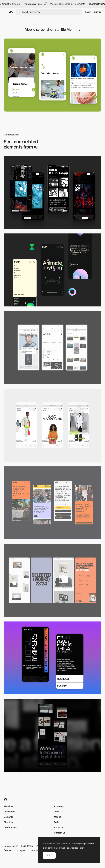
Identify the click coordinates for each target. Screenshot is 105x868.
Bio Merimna (71, 30)
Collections (9, 812)
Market (58, 817)
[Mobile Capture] (52, 658)
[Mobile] (52, 192)
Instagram (21, 850)
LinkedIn (34, 850)
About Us (59, 827)
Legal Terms (27, 846)
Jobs (56, 812)
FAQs (57, 822)
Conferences (10, 827)
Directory (8, 822)
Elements (8, 817)
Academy (59, 806)
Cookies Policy (11, 846)
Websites (8, 806)
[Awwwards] (11, 12)
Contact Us (60, 833)
